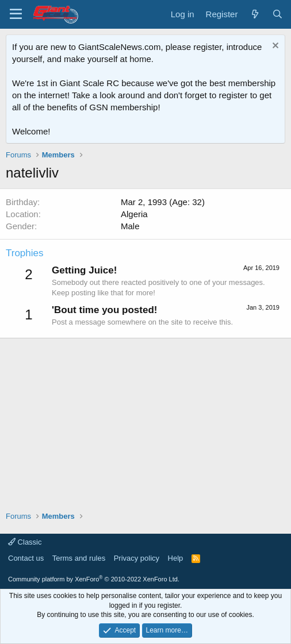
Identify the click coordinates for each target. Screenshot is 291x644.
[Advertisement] (145, 419)
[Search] (277, 14)
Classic (25, 542)
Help (176, 558)
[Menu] (16, 14)
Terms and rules (79, 558)
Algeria (134, 214)
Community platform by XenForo (94, 579)
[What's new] (254, 14)
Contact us (26, 558)
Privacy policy (137, 558)
